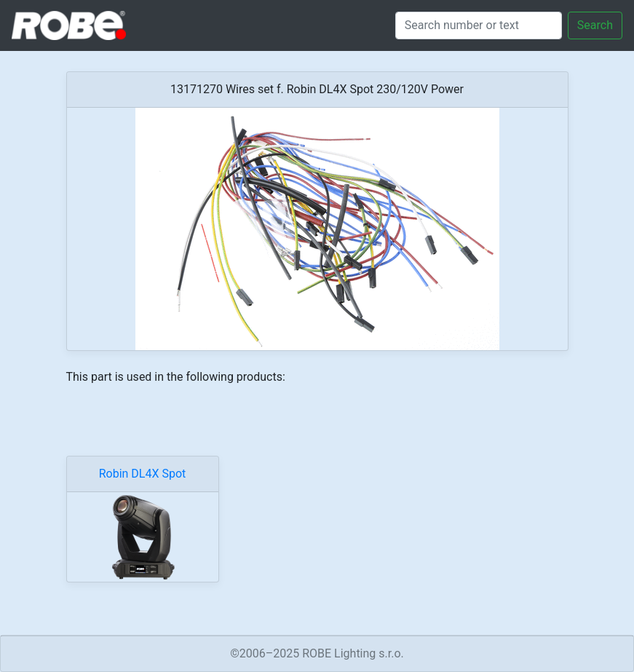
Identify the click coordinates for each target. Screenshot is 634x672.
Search (595, 25)
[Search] (479, 25)
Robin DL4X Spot (143, 474)
